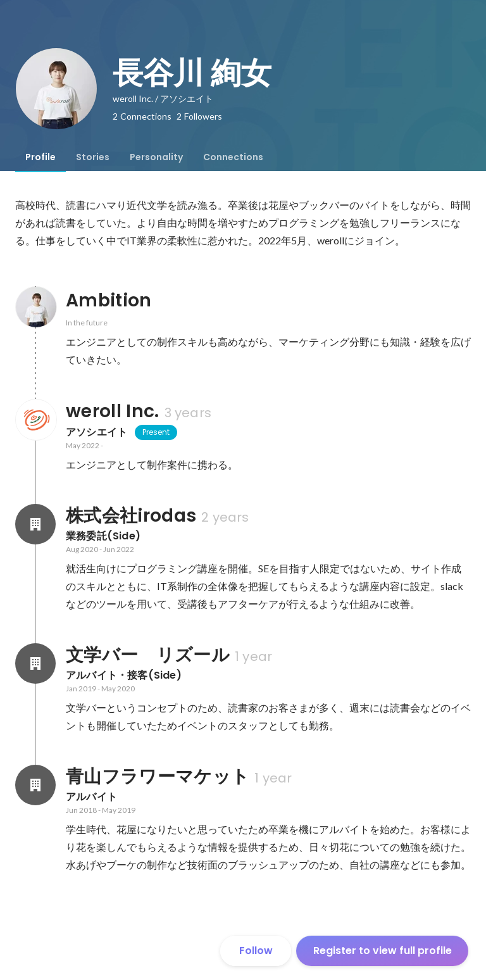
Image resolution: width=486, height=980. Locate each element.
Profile (40, 157)
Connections (233, 157)
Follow (256, 951)
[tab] (40, 157)
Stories (93, 157)
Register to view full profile (383, 951)
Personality (156, 157)
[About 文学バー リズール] (35, 663)
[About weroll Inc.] (35, 420)
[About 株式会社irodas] (35, 524)
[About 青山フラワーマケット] (35, 785)
